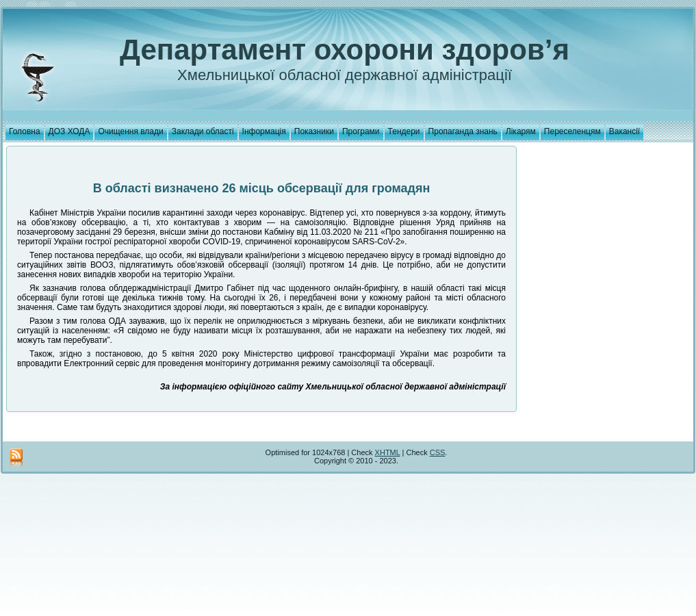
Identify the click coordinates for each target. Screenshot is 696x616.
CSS (438, 452)
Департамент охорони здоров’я (345, 50)
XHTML (388, 452)
